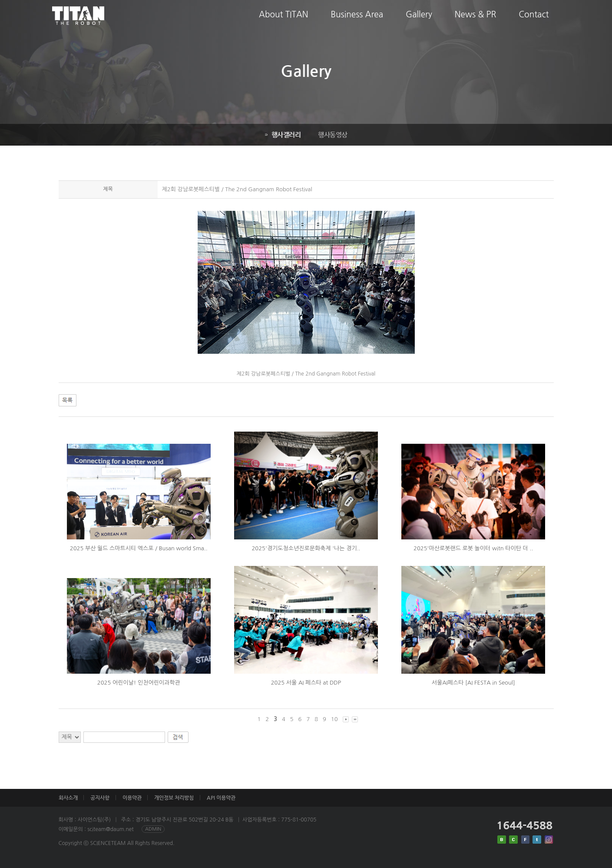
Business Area (357, 21)
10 (334, 719)
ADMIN (153, 829)
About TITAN (284, 21)
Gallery (419, 21)
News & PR (476, 21)
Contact (534, 21)
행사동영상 (333, 135)
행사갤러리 (283, 135)
